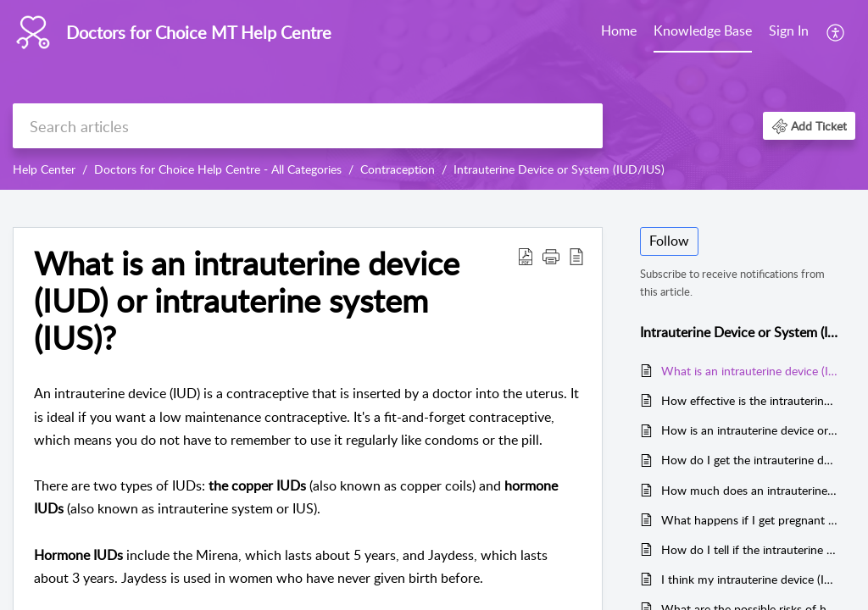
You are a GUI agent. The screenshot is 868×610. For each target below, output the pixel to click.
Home (619, 30)
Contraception (398, 169)
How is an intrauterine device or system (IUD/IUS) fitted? (750, 430)
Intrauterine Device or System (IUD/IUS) (559, 169)
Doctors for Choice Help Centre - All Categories (218, 169)
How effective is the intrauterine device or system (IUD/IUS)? (750, 400)
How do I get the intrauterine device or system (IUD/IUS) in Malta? (750, 460)
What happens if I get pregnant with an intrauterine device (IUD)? (750, 520)
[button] (836, 32)
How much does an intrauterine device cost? (750, 490)
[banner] (434, 95)
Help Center (44, 169)
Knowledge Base (703, 30)
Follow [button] (669, 241)
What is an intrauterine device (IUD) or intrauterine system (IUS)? (750, 371)
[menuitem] (619, 32)
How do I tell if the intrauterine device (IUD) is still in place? (750, 549)
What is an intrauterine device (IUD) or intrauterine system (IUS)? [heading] (247, 300)
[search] (308, 126)
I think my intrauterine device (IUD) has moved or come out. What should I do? (750, 579)
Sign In (789, 30)
